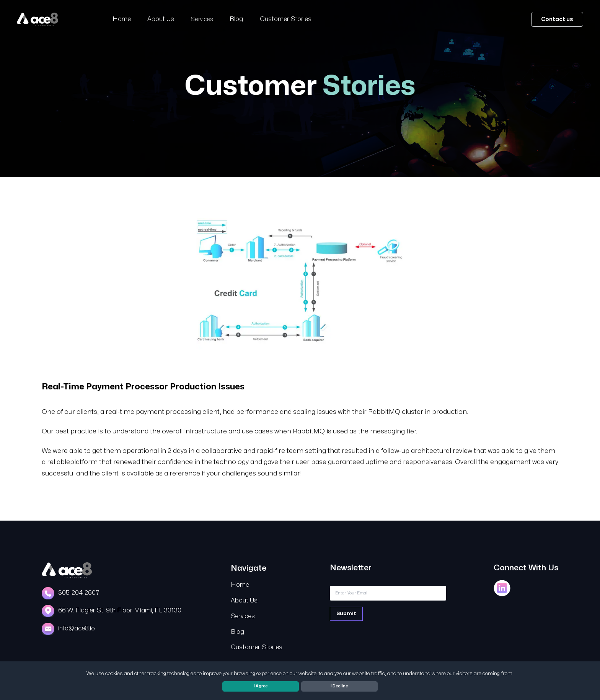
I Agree (261, 686)
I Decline (339, 686)
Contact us (557, 19)
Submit (346, 614)
